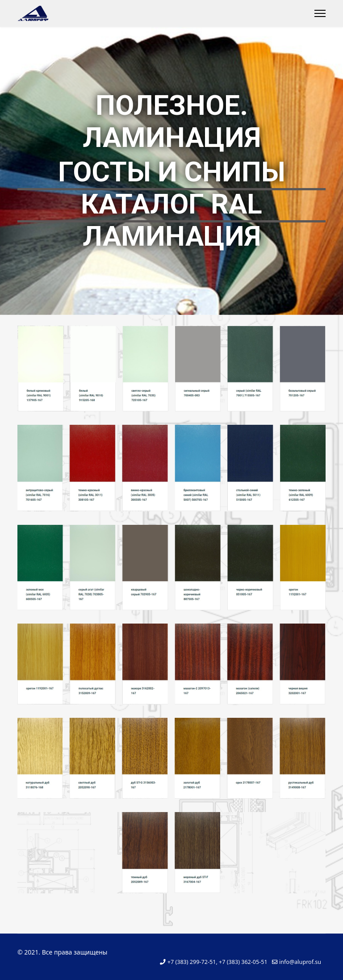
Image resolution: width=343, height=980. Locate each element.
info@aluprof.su (300, 962)
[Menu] (320, 13)
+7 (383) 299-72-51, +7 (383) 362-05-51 (218, 962)
